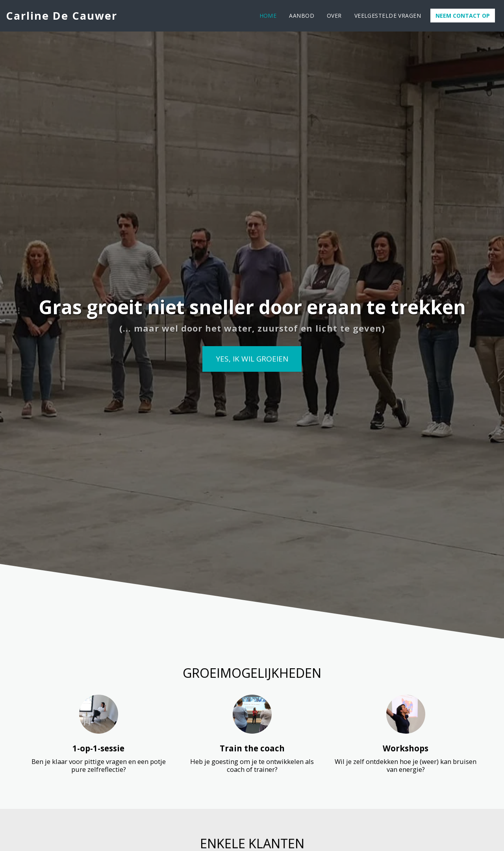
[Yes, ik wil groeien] (252, 359)
